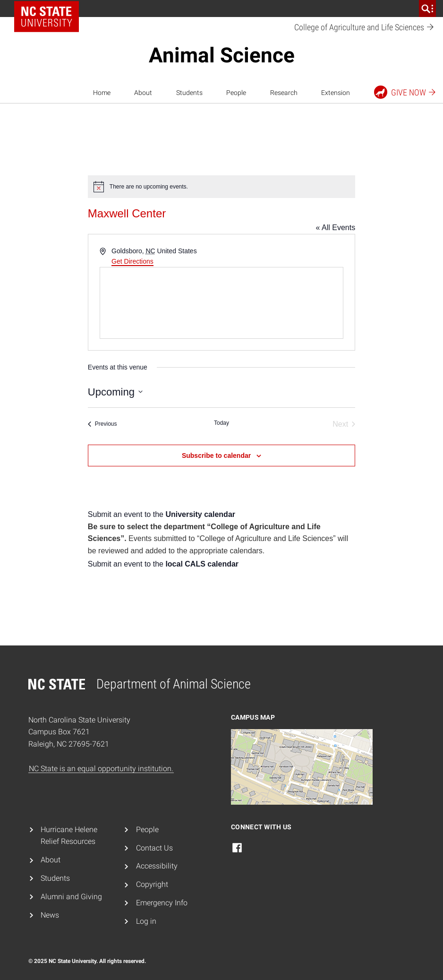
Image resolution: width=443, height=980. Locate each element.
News (50, 915)
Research (284, 93)
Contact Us (154, 848)
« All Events (336, 228)
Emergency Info (162, 903)
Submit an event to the (162, 514)
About (143, 93)
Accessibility (157, 866)
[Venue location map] (221, 303)
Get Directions (132, 261)
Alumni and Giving (71, 897)
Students (189, 93)
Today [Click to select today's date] (221, 423)
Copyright (152, 884)
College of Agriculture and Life (364, 28)
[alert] (221, 187)
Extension (336, 93)
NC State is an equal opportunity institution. (101, 769)
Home (102, 93)
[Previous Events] (102, 424)
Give (405, 92)
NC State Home (50, 9)
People (236, 93)
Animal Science (222, 55)
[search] (427, 9)
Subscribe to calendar (216, 456)
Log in (146, 921)
